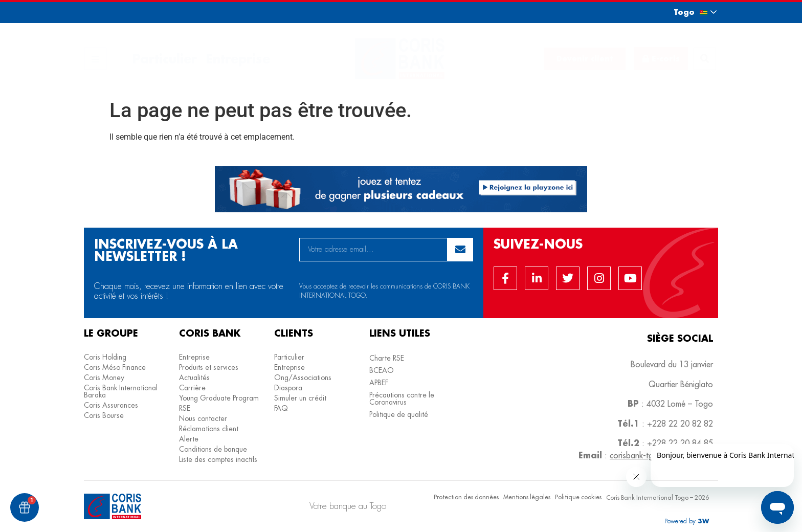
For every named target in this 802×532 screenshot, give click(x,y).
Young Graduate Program (219, 398)
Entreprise (238, 59)
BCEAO (382, 370)
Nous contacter (203, 418)
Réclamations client (209, 429)
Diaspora (288, 388)
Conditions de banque (213, 449)
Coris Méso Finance (115, 367)
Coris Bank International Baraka (121, 391)
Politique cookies (578, 497)
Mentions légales (527, 497)
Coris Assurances (111, 405)
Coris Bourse (104, 415)
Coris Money (104, 378)
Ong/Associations (303, 378)
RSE (185, 408)
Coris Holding (105, 357)
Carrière (192, 388)
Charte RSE (387, 358)
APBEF (379, 383)
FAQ (281, 408)
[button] (686, 12)
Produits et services (209, 367)
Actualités (194, 378)
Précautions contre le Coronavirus (402, 398)
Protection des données (466, 497)
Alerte (189, 439)
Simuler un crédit (300, 398)
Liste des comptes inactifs (218, 459)
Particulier (164, 59)
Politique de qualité (399, 414)
